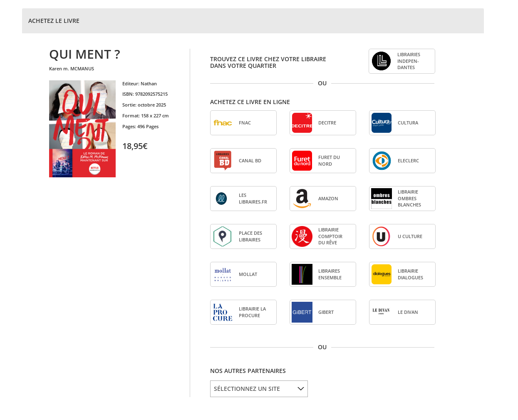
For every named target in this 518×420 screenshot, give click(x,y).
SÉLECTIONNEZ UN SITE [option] (247, 389)
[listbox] (259, 389)
